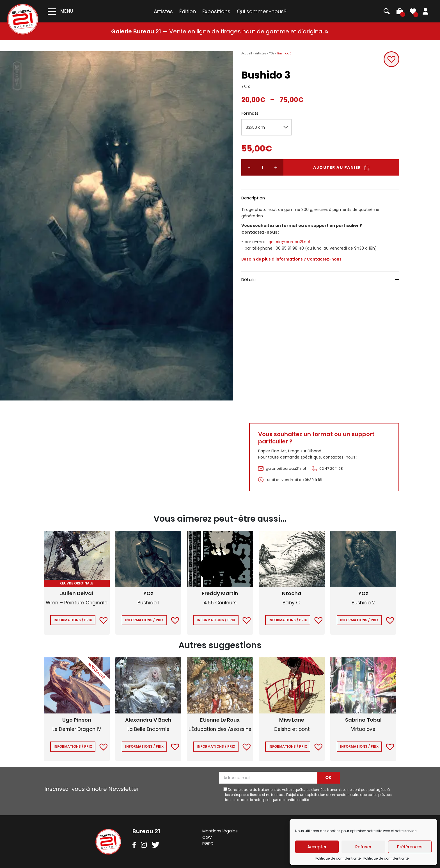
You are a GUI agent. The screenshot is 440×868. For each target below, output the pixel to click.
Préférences (410, 847)
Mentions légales (220, 831)
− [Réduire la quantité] (249, 167)
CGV (207, 837)
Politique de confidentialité (338, 858)
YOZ (246, 86)
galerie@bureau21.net (290, 242)
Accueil (247, 53)
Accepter (317, 847)
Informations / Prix (73, 620)
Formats (250, 113)
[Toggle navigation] (60, 11)
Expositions (216, 11)
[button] (391, 59)
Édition (188, 11)
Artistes (163, 11)
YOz (272, 53)
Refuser (363, 847)
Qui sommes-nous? (262, 11)
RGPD (208, 843)
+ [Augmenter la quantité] (276, 167)
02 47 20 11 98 (331, 468)
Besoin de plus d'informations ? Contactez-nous (291, 259)
